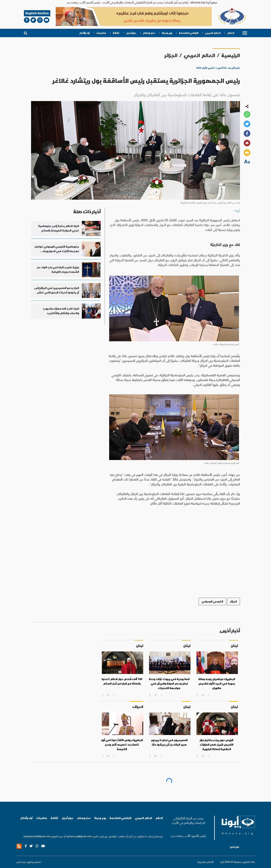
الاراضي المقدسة (189, 33)
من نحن (234, 847)
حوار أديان (131, 33)
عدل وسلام (149, 33)
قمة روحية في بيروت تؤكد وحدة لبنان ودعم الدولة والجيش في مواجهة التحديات (169, 683)
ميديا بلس (21, 862)
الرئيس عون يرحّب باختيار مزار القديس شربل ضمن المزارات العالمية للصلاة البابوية (217, 744)
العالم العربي (213, 33)
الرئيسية (231, 55)
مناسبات (101, 33)
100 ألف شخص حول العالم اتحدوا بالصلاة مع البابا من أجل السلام (122, 681)
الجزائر (171, 55)
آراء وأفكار (85, 33)
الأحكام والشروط (206, 862)
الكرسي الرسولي (212, 601)
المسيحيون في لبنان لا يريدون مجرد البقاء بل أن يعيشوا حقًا (169, 742)
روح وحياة (167, 33)
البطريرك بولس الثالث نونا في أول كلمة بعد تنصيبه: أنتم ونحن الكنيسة (122, 744)
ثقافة (116, 33)
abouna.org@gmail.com (79, 836)
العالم (231, 33)
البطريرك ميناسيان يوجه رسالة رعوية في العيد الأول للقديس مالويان (217, 683)
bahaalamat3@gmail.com (37, 836)
